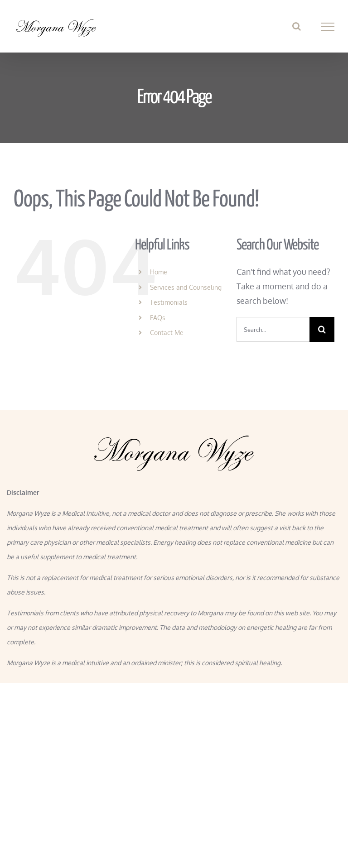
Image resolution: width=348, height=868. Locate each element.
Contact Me (167, 333)
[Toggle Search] (297, 26)
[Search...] (273, 329)
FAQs (158, 318)
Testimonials (169, 302)
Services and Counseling (186, 287)
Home (159, 272)
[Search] (322, 329)
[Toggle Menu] (328, 27)
